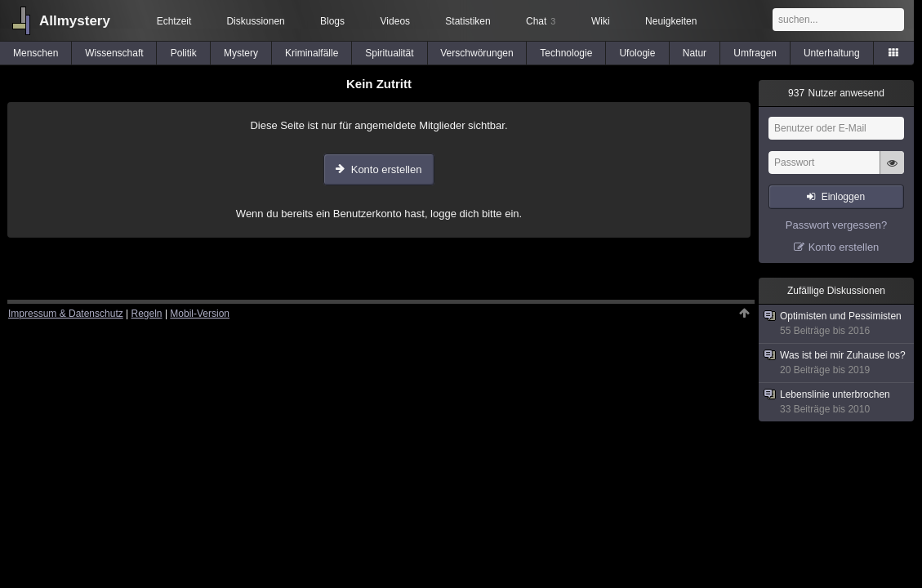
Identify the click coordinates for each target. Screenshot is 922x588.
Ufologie (637, 53)
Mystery (241, 53)
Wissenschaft (114, 53)
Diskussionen (255, 21)
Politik (184, 53)
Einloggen (843, 197)
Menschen (36, 53)
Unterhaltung (832, 53)
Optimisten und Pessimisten (837, 324)
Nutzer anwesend (836, 93)
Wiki (601, 21)
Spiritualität (389, 53)
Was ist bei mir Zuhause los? (837, 363)
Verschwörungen (477, 53)
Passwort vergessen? (836, 225)
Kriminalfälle (312, 53)
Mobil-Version (200, 314)
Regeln (147, 314)
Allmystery (75, 21)
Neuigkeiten (671, 21)
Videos (395, 21)
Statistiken (468, 21)
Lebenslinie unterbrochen (837, 402)
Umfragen (755, 53)
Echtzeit (174, 21)
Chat (541, 21)
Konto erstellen (387, 169)
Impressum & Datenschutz (66, 314)
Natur (695, 53)
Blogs (332, 21)
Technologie (566, 53)
